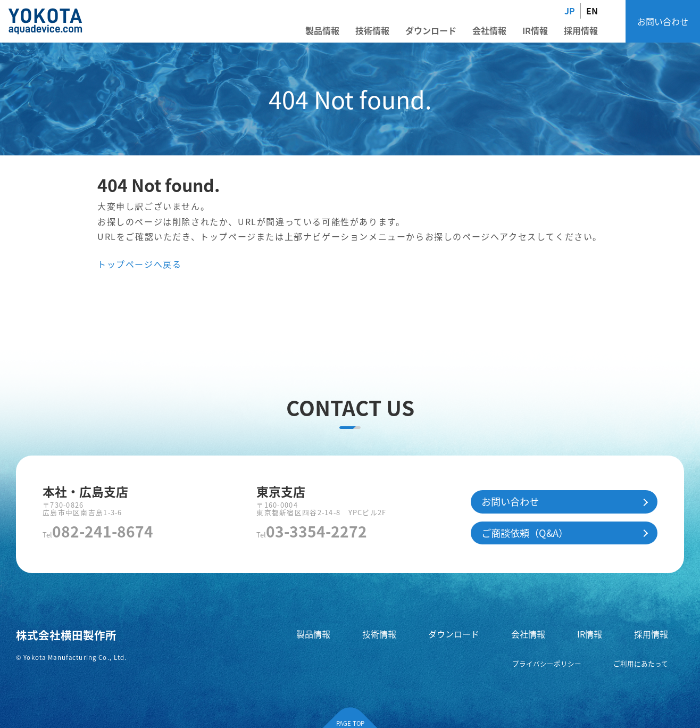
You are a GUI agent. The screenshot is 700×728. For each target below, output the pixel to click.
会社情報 (489, 30)
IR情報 (535, 30)
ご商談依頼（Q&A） (525, 533)
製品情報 (322, 30)
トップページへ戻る (139, 264)
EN (592, 11)
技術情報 (372, 30)
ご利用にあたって (641, 663)
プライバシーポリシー (547, 663)
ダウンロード (431, 30)
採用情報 (581, 30)
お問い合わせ (663, 21)
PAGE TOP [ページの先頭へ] (350, 723)
